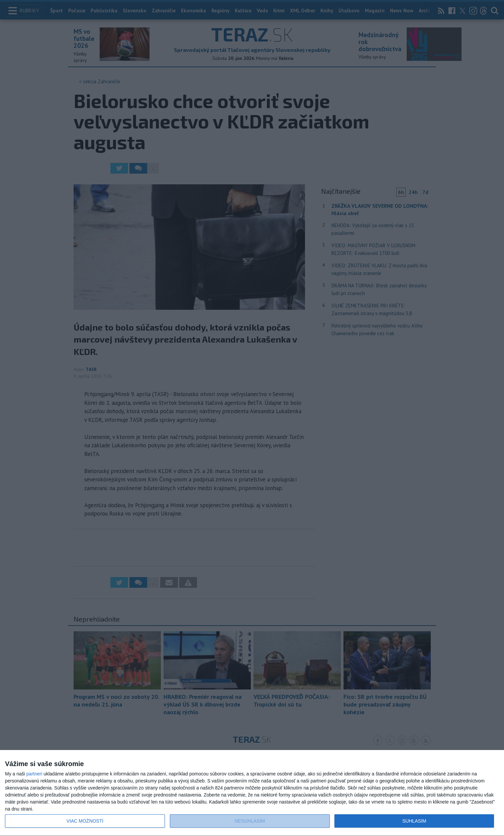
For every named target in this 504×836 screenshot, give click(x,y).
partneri (34, 774)
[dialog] (252, 793)
